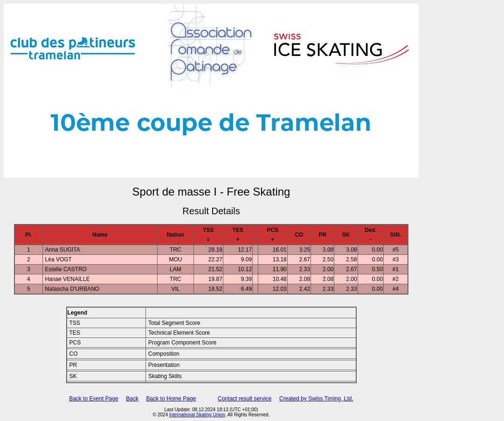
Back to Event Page (93, 399)
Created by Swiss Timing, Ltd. (316, 399)
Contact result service (245, 399)
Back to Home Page (171, 399)
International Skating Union (197, 415)
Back (132, 399)
